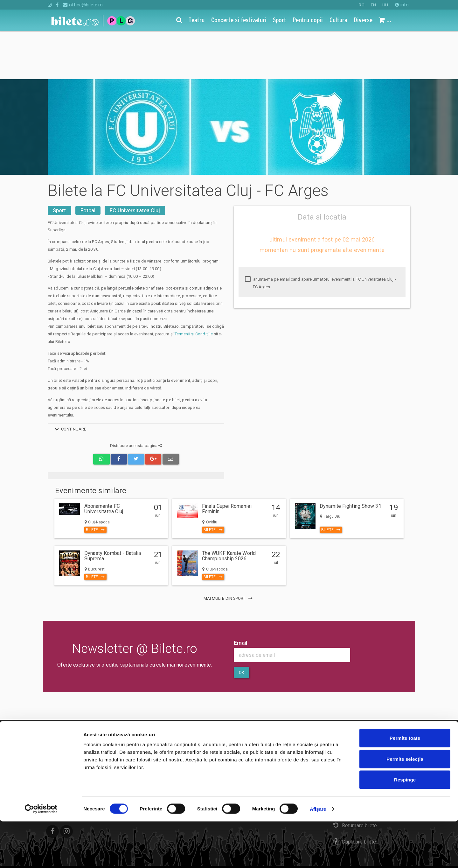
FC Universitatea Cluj (135, 162)
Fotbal (88, 162)
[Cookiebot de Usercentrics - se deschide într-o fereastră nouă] (41, 856)
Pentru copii (61, 737)
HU (385, 5)
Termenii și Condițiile (194, 286)
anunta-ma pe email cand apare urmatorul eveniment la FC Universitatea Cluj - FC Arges (320, 235)
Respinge (405, 826)
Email (241, 595)
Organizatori (187, 756)
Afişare (318, 855)
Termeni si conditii (193, 719)
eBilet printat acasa (357, 745)
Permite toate (405, 784)
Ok (242, 624)
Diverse (56, 756)
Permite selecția (405, 805)
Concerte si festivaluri (72, 719)
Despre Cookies (192, 728)
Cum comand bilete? (359, 713)
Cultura (55, 746)
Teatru (55, 710)
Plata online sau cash (360, 729)
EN (373, 5)
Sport (59, 162)
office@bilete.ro (83, 5)
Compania (184, 737)
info (402, 5)
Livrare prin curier (355, 761)
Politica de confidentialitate (203, 746)
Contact (182, 710)
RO (361, 5)
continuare (69, 381)
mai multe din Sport (229, 550)
